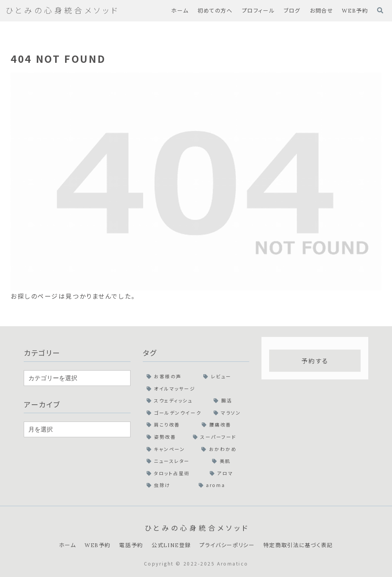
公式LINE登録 (171, 545)
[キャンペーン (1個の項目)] (170, 449)
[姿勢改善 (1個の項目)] (166, 437)
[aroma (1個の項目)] (222, 485)
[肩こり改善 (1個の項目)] (171, 425)
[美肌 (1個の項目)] (229, 461)
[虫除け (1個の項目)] (169, 485)
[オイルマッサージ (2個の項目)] (196, 389)
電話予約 (131, 545)
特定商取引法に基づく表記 (298, 545)
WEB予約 (98, 545)
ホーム (68, 545)
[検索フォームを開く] (380, 10)
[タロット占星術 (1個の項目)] (174, 473)
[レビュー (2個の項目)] (224, 376)
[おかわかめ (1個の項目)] (223, 449)
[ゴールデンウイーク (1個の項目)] (176, 413)
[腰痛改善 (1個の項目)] (224, 425)
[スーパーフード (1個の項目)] (219, 437)
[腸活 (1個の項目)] (229, 400)
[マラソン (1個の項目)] (229, 413)
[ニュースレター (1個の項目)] (176, 461)
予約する (315, 361)
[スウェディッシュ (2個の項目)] (176, 400)
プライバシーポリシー (227, 545)
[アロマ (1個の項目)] (228, 473)
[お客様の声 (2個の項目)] (171, 376)
